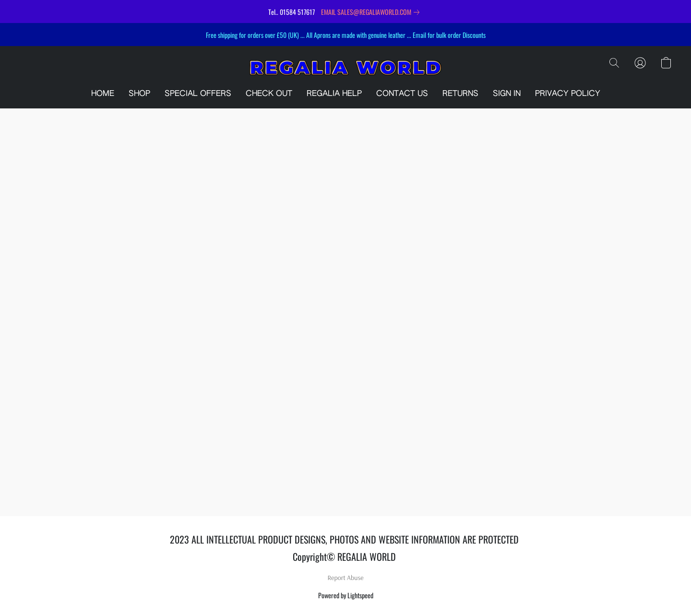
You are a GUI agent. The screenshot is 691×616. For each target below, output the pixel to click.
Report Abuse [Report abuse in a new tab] (346, 578)
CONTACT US (402, 94)
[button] (345, 68)
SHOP (139, 94)
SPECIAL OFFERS (198, 94)
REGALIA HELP (334, 94)
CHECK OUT (269, 94)
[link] (372, 12)
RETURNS (460, 94)
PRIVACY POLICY (568, 94)
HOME (103, 94)
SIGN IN (507, 94)
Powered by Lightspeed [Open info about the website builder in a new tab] (346, 595)
